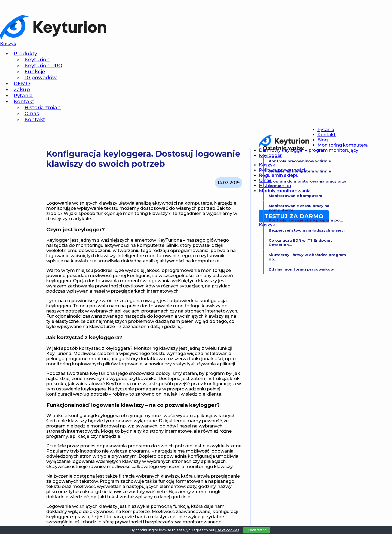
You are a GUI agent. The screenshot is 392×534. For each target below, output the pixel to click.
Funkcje (35, 72)
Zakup (22, 90)
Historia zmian (43, 108)
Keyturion (37, 60)
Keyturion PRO (43, 66)
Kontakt (24, 102)
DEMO (22, 84)
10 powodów (41, 78)
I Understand (257, 530)
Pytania (23, 96)
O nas (32, 114)
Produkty (25, 54)
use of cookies (227, 530)
